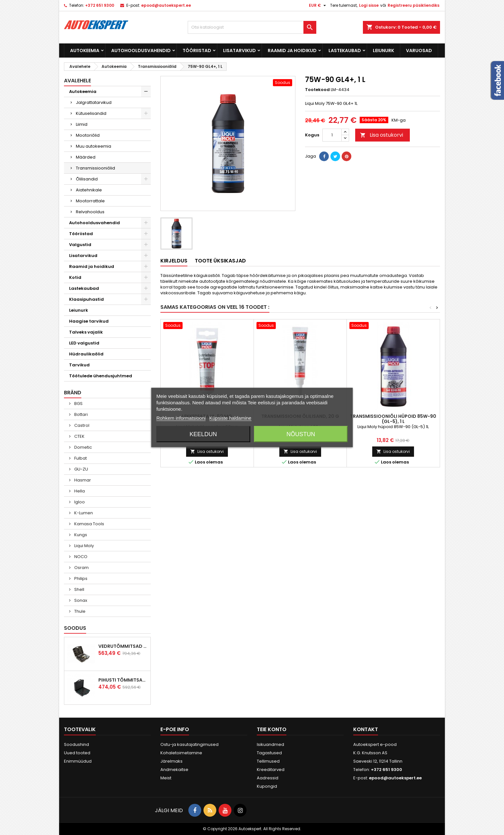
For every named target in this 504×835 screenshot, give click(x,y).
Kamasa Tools (89, 524)
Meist (166, 778)
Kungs (80, 535)
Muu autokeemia (94, 146)
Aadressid (268, 778)
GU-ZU (81, 469)
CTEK (79, 436)
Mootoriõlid (88, 135)
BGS (78, 404)
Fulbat (80, 458)
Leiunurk (383, 50)
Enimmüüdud (78, 761)
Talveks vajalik (86, 332)
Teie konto (272, 729)
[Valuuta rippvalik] (318, 5)
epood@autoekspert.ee (166, 5)
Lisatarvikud (239, 50)
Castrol (81, 425)
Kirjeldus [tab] (174, 261)
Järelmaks (171, 761)
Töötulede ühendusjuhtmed (101, 376)
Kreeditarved (271, 770)
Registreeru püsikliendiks (414, 5)
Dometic (83, 447)
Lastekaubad (345, 50)
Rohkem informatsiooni (181, 418)
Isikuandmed (270, 744)
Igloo (79, 502)
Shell (79, 589)
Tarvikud (79, 365)
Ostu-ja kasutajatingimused (189, 744)
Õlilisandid (87, 179)
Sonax (80, 600)
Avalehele (77, 81)
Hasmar (82, 480)
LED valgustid (84, 343)
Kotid (75, 277)
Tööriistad (197, 50)
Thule (79, 611)
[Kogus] (332, 135)
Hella (79, 491)
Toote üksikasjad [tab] (220, 261)
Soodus (75, 628)
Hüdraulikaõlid (86, 354)
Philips (80, 578)
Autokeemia (85, 50)
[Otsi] (252, 27)
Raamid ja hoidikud (292, 50)
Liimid (82, 124)
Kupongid (267, 786)
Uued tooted (77, 753)
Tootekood (317, 90)
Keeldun (203, 434)
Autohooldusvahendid (141, 50)
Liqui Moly (84, 546)
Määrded (86, 157)
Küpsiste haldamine (230, 418)
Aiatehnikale (89, 190)
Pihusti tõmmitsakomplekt (123, 680)
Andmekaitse (174, 770)
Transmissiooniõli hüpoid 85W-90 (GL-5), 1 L (393, 419)
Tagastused (269, 753)
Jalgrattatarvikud (94, 102)
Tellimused (268, 761)
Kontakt (366, 729)
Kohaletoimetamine (181, 753)
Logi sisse (369, 5)
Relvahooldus (90, 212)
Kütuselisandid (91, 113)
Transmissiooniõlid (95, 168)
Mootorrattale (90, 201)
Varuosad (419, 50)
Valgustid (80, 245)
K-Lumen (83, 513)
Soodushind (76, 744)
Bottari (81, 414)
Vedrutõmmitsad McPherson (123, 646)
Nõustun (301, 434)
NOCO (80, 557)
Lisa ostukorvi (382, 135)
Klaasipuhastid (86, 299)
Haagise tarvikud (89, 321)
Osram (81, 568)
